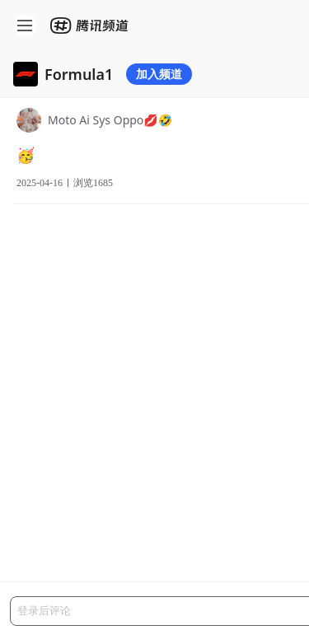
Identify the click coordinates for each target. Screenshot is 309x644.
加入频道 (159, 74)
